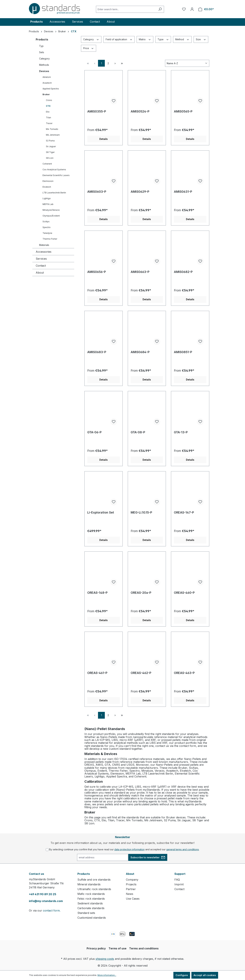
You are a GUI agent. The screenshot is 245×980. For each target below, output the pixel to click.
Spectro (47, 227)
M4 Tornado (52, 129)
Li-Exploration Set (101, 512)
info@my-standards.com (46, 901)
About (40, 273)
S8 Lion (50, 158)
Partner (131, 889)
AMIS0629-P (140, 192)
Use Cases (133, 899)
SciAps (46, 222)
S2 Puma (50, 141)
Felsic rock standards (91, 899)
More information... (107, 975)
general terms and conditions (183, 849)
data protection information (129, 849)
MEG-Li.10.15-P (141, 512)
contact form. (52, 910)
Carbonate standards (91, 908)
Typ (41, 46)
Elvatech (47, 187)
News (130, 894)
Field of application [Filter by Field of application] (119, 39)
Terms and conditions (144, 948)
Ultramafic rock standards (94, 889)
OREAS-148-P (97, 593)
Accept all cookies (205, 975)
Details (104, 139)
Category (44, 59)
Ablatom (47, 77)
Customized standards (92, 918)
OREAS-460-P (184, 593)
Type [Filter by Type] (163, 39)
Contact (41, 266)
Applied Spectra (51, 89)
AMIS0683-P (97, 352)
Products (42, 39)
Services (41, 259)
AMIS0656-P (97, 272)
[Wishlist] (184, 9)
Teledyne (47, 233)
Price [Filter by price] (89, 48)
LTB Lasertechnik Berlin (54, 193)
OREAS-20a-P (141, 593)
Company (132, 880)
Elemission (48, 181)
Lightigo (47, 198)
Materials (44, 245)
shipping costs (105, 959)
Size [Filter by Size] (201, 39)
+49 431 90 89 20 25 (43, 894)
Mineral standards (89, 884)
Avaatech (47, 83)
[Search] (160, 9)
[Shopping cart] (206, 9)
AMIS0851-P (183, 352)
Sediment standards (90, 903)
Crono (49, 100)
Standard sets (86, 913)
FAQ (177, 880)
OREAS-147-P (184, 512)
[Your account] (192, 9)
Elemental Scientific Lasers (56, 175)
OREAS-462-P (141, 673)
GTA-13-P (181, 432)
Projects (131, 884)
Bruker (46, 94)
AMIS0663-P (140, 272)
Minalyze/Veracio (51, 210)
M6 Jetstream (53, 135)
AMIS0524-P (140, 111)
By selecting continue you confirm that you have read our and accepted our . (124, 849)
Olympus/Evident (51, 216)
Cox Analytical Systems (54, 170)
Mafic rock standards (91, 894)
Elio (48, 112)
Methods (44, 65)
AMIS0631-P (183, 192)
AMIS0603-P (97, 192)
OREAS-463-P (184, 673)
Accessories (44, 252)
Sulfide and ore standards (94, 880)
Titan (48, 118)
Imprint (179, 884)
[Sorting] (187, 63)
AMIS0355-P (97, 111)
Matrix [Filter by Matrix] (145, 39)
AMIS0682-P (183, 272)
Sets (42, 52)
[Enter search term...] (126, 9)
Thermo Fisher (50, 239)
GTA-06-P (94, 432)
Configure (182, 975)
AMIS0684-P (140, 352)
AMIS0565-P (183, 111)
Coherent (47, 164)
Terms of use (117, 948)
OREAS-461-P (97, 673)
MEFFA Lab (48, 204)
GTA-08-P (138, 432)
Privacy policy (96, 948)
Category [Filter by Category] (91, 39)
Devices (44, 71)
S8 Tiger (50, 152)
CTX (48, 106)
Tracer (49, 123)
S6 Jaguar (51, 146)
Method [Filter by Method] (182, 39)
